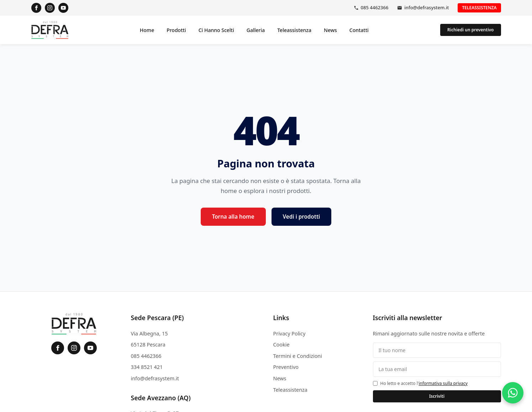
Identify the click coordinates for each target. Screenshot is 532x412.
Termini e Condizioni (298, 356)
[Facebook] (36, 8)
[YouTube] (63, 8)
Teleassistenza (479, 8)
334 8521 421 (147, 367)
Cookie (281, 345)
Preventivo (286, 367)
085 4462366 (375, 7)
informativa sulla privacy (443, 383)
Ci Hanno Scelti (216, 30)
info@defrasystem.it (426, 7)
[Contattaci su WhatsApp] (513, 393)
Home (147, 30)
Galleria (256, 30)
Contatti (359, 30)
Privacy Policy (289, 333)
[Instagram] (50, 8)
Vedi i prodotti (302, 217)
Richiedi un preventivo (470, 30)
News (330, 30)
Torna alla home (233, 217)
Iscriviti (437, 396)
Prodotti (176, 30)
